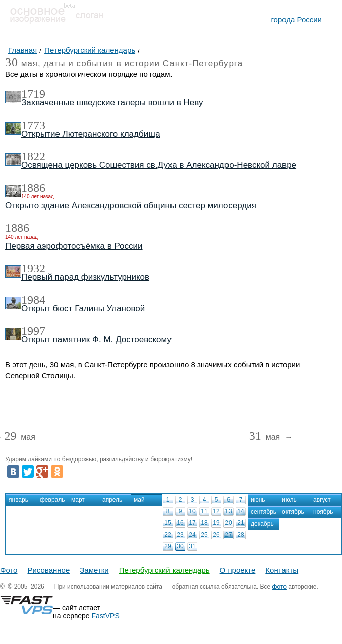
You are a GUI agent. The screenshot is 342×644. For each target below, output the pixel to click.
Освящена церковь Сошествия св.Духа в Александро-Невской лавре (159, 165)
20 (228, 523)
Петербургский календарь (164, 570)
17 (192, 523)
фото (279, 587)
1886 (33, 188)
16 (180, 523)
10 (192, 511)
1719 (33, 94)
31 (192, 546)
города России (296, 19)
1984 (33, 300)
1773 (33, 125)
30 (180, 546)
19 (216, 523)
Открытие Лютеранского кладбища (91, 134)
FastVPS (106, 616)
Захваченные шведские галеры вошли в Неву (112, 103)
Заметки (94, 570)
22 (168, 535)
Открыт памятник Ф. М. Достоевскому (96, 340)
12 (216, 511)
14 (240, 511)
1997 (33, 331)
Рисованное (48, 570)
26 (216, 535)
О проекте (238, 570)
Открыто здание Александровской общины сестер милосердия (131, 206)
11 (204, 511)
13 (228, 511)
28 (240, 535)
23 (180, 535)
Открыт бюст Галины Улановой (83, 308)
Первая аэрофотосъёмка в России (74, 246)
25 (204, 535)
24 (192, 535)
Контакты (282, 570)
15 (168, 523)
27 (228, 535)
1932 (33, 268)
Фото (9, 570)
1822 (33, 156)
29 (168, 546)
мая (19, 437)
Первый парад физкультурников (85, 277)
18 (204, 523)
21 (240, 523)
